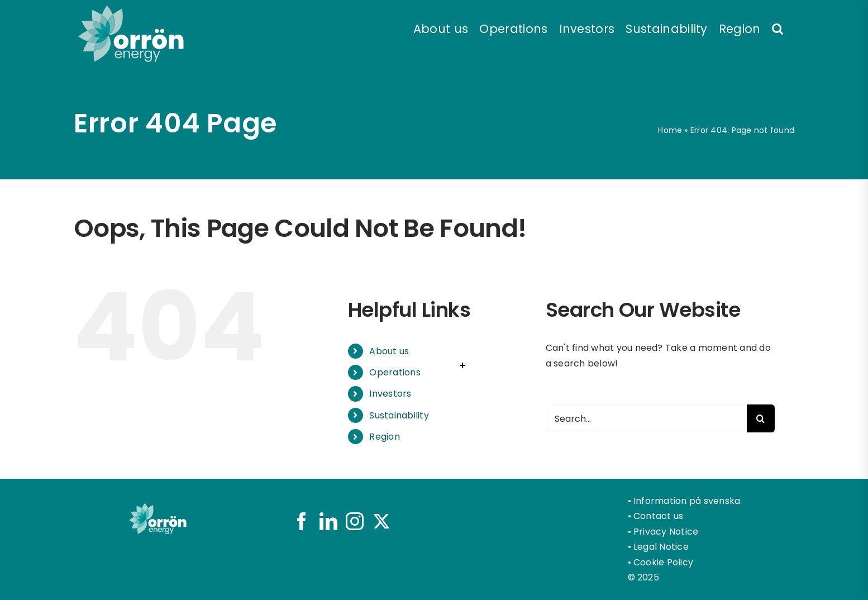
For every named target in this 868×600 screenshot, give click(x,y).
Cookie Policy (663, 562)
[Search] (761, 418)
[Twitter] (381, 521)
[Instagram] (355, 521)
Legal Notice (661, 547)
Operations (395, 372)
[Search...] (646, 418)
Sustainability (399, 415)
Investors (390, 394)
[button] (778, 28)
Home (670, 130)
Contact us (658, 516)
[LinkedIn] (328, 521)
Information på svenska (687, 501)
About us (389, 351)
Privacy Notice (666, 532)
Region (384, 437)
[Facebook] (302, 521)
